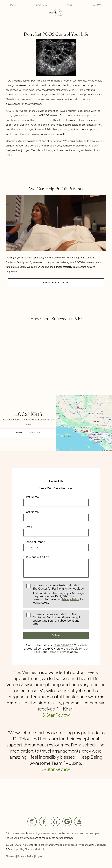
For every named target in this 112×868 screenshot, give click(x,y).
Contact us (12, 141)
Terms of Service (59, 651)
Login (38, 856)
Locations (42, 5)
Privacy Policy (70, 599)
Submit (56, 635)
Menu (13, 5)
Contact (97, 5)
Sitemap (11, 856)
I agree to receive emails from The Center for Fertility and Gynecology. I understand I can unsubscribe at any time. (56, 619)
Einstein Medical (34, 849)
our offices (56, 141)
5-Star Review (56, 715)
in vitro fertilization (92, 150)
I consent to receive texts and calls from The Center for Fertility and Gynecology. (59, 594)
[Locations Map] (84, 422)
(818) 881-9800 (63, 645)
